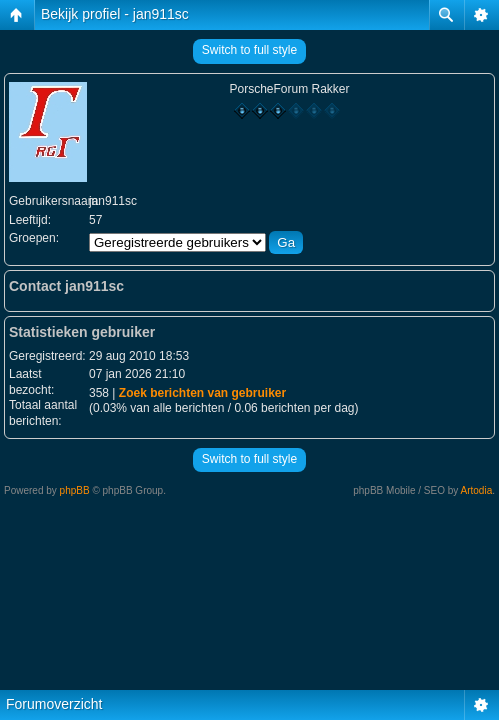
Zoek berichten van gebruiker (202, 393)
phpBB (75, 490)
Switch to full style (249, 50)
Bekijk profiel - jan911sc (115, 14)
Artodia (477, 490)
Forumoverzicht (54, 704)
